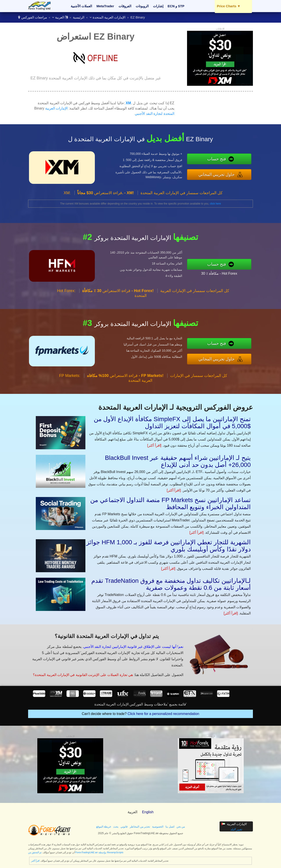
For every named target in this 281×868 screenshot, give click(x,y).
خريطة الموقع (104, 827)
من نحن (181, 827)
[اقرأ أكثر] (154, 445)
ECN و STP (176, 6)
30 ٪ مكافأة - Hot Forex (219, 273)
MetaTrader (105, 6)
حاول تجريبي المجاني (217, 175)
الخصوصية (158, 827)
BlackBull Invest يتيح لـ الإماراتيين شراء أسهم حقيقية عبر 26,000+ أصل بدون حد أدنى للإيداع (178, 461)
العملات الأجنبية (81, 6)
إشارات (158, 6)
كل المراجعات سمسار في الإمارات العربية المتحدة (182, 193)
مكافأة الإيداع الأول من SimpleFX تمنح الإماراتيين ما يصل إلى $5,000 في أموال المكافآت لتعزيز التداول (172, 423)
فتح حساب (217, 159)
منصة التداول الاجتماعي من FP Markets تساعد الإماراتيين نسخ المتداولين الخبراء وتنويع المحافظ (170, 503)
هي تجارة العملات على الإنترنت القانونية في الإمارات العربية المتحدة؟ (83, 675)
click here (215, 204)
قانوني (124, 827)
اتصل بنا (170, 827)
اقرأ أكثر (35, 861)
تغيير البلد (236, 829)
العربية (60, 17)
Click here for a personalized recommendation (163, 714)
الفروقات (125, 6)
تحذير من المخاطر (140, 827)
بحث (116, 827)
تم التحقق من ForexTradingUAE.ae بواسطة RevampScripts (76, 852)
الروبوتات (142, 6)
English (148, 812)
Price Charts (229, 6)
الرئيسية (79, 17)
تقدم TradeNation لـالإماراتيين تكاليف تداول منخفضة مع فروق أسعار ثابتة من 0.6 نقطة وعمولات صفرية (171, 584)
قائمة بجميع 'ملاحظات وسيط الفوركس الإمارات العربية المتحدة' (140, 704)
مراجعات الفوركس (34, 17)
